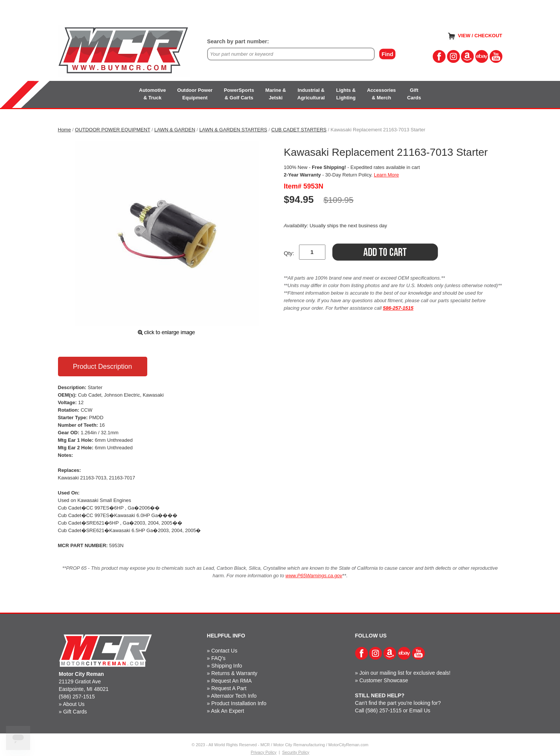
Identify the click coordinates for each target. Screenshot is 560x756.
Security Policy (296, 752)
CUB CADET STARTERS (299, 130)
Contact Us (224, 651)
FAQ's (218, 658)
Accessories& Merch (381, 94)
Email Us (420, 710)
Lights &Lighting (346, 94)
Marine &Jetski (276, 94)
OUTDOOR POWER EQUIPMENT (113, 130)
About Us (74, 704)
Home (65, 130)
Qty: (289, 253)
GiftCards (414, 94)
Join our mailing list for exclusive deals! (405, 673)
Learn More (386, 175)
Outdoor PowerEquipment (195, 94)
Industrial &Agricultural (311, 94)
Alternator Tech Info (234, 696)
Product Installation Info (239, 703)
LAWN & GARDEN (175, 130)
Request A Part (229, 688)
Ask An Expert (227, 711)
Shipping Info (227, 666)
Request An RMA (231, 681)
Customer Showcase (384, 680)
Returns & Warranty (234, 673)
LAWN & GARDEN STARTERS (233, 130)
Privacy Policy (264, 752)
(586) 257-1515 (77, 697)
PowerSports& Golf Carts (239, 94)
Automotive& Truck (153, 94)
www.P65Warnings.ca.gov (314, 576)
